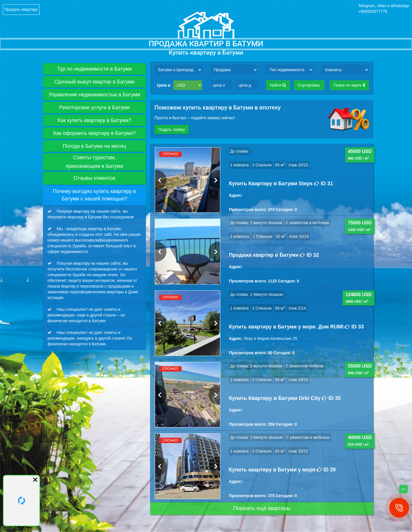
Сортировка (309, 85)
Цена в (164, 85)
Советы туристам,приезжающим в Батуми (106, 162)
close (35, 480)
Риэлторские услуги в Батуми (103, 107)
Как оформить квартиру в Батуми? (100, 133)
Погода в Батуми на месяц (104, 146)
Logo (206, 25)
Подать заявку (174, 129)
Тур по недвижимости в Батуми (91, 69)
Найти (278, 85)
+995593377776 (373, 11)
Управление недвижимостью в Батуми (97, 95)
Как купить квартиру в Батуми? (102, 120)
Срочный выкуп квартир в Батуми (100, 82)
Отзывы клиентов (110, 178)
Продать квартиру (21, 9)
